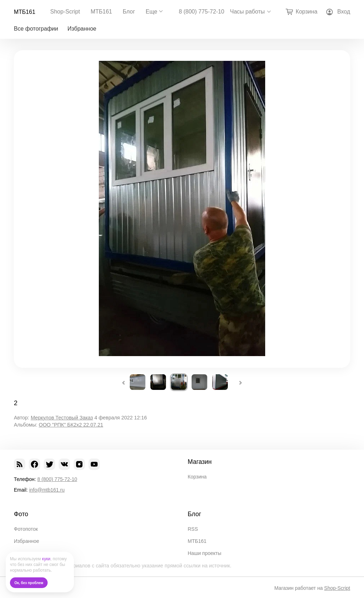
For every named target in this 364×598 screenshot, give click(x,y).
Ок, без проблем (29, 583)
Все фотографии (36, 29)
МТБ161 (25, 12)
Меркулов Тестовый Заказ (62, 418)
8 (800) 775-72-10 (202, 12)
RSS (193, 529)
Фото (21, 514)
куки (46, 559)
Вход (344, 12)
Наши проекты (205, 553)
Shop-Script (65, 12)
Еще (152, 12)
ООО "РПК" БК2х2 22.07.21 (71, 425)
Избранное (82, 29)
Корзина (197, 477)
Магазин (200, 462)
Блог (129, 12)
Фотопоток (26, 529)
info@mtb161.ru (47, 490)
